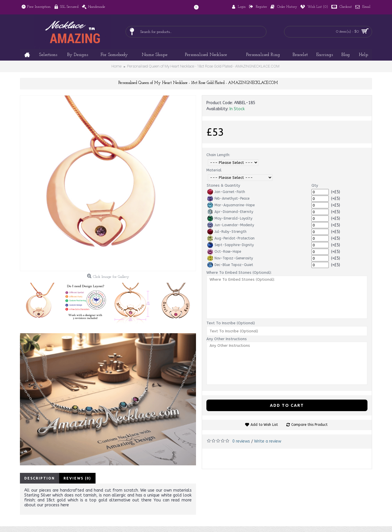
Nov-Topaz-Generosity (230, 258)
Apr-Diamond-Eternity (230, 212)
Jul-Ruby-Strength (227, 232)
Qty (315, 185)
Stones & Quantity (223, 185)
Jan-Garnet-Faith (226, 192)
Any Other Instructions (227, 339)
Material (214, 170)
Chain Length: (218, 155)
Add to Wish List (264, 425)
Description (40, 478)
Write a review (268, 441)
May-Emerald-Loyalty (230, 218)
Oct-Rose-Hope (224, 252)
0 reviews (241, 441)
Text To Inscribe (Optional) (231, 323)
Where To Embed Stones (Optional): (239, 272)
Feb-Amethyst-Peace (228, 198)
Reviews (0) (77, 478)
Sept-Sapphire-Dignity (230, 245)
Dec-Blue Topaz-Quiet (230, 265)
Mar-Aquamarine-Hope (231, 205)
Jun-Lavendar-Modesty (231, 225)
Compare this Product (309, 425)
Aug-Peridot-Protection (231, 238)
